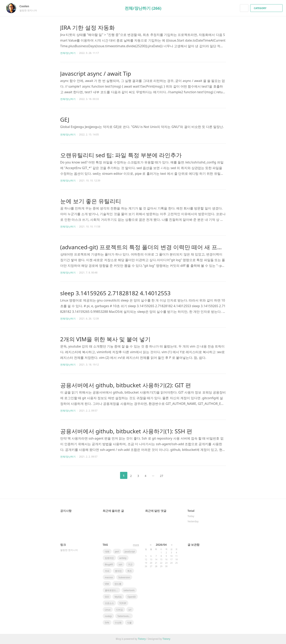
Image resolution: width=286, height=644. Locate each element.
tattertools (129, 590)
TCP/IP (123, 603)
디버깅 (120, 610)
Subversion (124, 577)
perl (117, 551)
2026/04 (161, 545)
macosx (109, 577)
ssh (120, 564)
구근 (130, 564)
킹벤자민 (109, 558)
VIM (107, 584)
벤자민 (118, 571)
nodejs (108, 616)
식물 (129, 623)
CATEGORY (267, 8)
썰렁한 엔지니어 (69, 550)
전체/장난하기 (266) (143, 8)
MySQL (118, 597)
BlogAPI (109, 564)
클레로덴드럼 (112, 590)
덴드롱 (118, 584)
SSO (107, 597)
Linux (108, 610)
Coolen (26, 6)
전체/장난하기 (68, 53)
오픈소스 (109, 603)
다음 (172, 475)
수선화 (118, 623)
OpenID (132, 597)
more (136, 545)
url (130, 610)
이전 (114, 475)
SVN (107, 623)
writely (123, 558)
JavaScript (130, 551)
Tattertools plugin (125, 616)
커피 (107, 571)
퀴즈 (130, 571)
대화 (107, 551)
